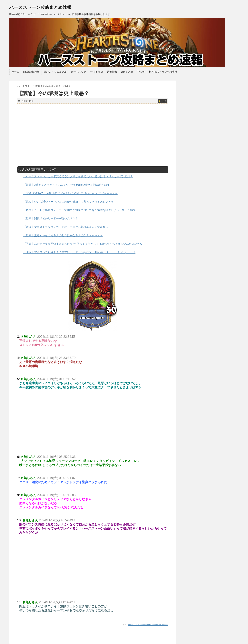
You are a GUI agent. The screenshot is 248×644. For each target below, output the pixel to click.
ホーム (15, 72)
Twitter (141, 72)
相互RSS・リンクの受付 (163, 72)
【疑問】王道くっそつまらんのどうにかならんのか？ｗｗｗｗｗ (63, 235)
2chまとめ (127, 72)
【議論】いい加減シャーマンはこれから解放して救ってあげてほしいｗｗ (68, 202)
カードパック (78, 72)
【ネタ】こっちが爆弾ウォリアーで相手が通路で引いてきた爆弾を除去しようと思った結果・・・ (84, 210)
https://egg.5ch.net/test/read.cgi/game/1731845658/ (148, 625)
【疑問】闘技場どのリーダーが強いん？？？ (51, 218)
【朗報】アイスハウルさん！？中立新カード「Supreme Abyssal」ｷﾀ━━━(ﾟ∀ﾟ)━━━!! (79, 252)
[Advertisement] (93, 135)
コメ (163, 101)
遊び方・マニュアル (55, 72)
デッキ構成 (97, 72)
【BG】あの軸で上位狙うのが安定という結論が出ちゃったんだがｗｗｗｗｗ (70, 193)
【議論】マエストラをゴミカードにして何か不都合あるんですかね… (66, 227)
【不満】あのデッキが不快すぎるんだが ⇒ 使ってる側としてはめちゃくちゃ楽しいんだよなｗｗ (83, 244)
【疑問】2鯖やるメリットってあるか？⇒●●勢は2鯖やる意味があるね (66, 185)
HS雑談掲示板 (31, 72)
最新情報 (112, 72)
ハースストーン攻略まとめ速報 (40, 7)
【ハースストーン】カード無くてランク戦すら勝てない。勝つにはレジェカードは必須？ (78, 176)
